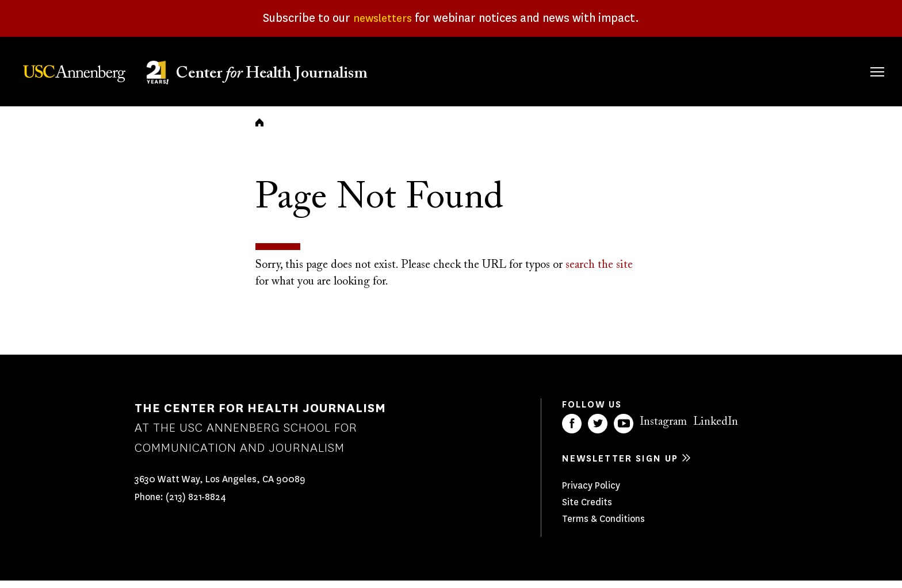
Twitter (598, 431)
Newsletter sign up (620, 466)
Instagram (663, 429)
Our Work (676, 70)
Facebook (572, 431)
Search (861, 60)
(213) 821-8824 (196, 504)
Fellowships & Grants (597, 78)
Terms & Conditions (603, 526)
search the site (599, 272)
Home (259, 130)
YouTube (624, 431)
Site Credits (587, 510)
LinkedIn (716, 429)
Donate (823, 70)
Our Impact (752, 70)
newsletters (383, 18)
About (530, 70)
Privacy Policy (591, 493)
